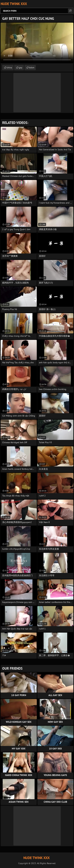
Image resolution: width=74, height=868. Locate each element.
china (9, 68)
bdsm (32, 68)
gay (21, 68)
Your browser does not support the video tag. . (37, 43)
